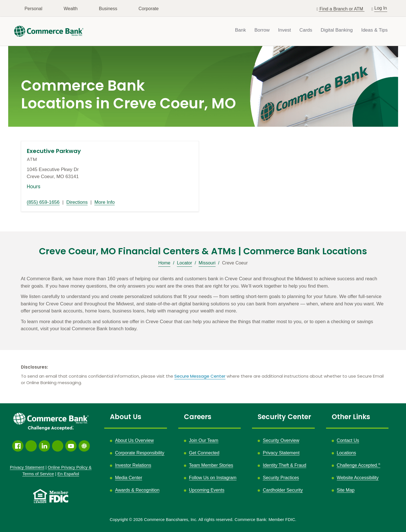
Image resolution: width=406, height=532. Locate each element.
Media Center (129, 478)
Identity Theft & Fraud (285, 465)
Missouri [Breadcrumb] (207, 263)
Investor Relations (133, 465)
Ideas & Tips (374, 30)
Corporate (148, 9)
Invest (284, 30)
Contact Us (348, 440)
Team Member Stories (211, 465)
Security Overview (281, 440)
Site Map (346, 490)
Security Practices (281, 478)
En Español (68, 474)
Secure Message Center (200, 376)
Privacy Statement (281, 453)
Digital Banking (337, 30)
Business (108, 9)
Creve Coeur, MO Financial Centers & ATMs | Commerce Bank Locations (203, 251)
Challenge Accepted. (359, 465)
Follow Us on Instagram (213, 478)
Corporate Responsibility (140, 453)
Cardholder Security (283, 490)
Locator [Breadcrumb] (184, 263)
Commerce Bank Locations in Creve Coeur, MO (128, 95)
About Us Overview (134, 440)
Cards (306, 30)
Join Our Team (204, 440)
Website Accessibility (358, 478)
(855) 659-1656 (43, 202)
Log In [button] (381, 7)
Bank (241, 30)
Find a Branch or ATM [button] (342, 9)
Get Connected (204, 453)
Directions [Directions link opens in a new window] (77, 202)
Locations (347, 453)
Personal (33, 9)
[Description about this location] (203, 304)
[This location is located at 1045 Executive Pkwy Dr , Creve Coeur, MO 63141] (110, 173)
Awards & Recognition (137, 490)
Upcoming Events (207, 490)
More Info (105, 202)
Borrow (262, 30)
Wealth (71, 9)
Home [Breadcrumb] (164, 263)
